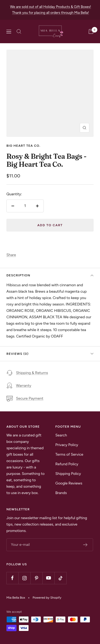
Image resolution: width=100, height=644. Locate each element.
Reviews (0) (50, 354)
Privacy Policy (67, 445)
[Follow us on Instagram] (24, 578)
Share (11, 255)
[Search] (19, 31)
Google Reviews (69, 483)
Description (50, 275)
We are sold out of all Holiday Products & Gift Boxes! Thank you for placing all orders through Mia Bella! (51, 10)
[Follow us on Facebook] (12, 578)
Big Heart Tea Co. (23, 146)
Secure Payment (25, 399)
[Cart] (91, 31)
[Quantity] (25, 206)
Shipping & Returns (27, 373)
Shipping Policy (68, 474)
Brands (61, 493)
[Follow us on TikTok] (60, 578)
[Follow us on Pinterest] (36, 578)
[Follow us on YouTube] (48, 578)
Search (61, 435)
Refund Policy (67, 464)
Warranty (19, 386)
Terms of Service (69, 454)
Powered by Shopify (47, 598)
